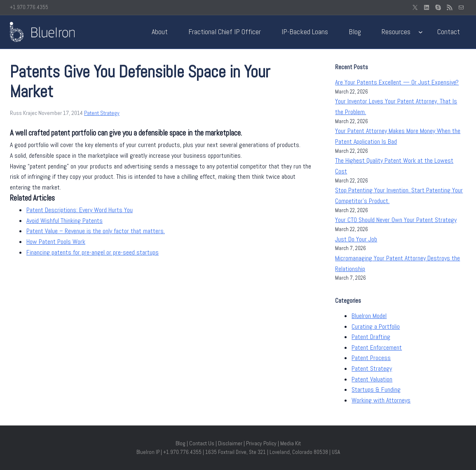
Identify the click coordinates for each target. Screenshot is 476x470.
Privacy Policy (261, 443)
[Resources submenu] (421, 32)
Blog (181, 443)
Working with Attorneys (381, 400)
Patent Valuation (372, 379)
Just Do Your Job (356, 239)
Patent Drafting (371, 337)
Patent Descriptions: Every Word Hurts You (80, 210)
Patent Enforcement (377, 347)
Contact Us (202, 443)
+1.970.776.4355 (29, 7)
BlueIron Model (369, 316)
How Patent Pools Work (56, 242)
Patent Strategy (102, 113)
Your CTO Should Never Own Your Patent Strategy (396, 220)
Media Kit (291, 443)
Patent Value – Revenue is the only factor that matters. (96, 231)
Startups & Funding (376, 389)
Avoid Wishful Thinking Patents (64, 221)
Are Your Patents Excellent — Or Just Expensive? (397, 82)
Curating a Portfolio (376, 326)
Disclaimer (230, 443)
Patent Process (371, 358)
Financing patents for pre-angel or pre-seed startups (93, 252)
